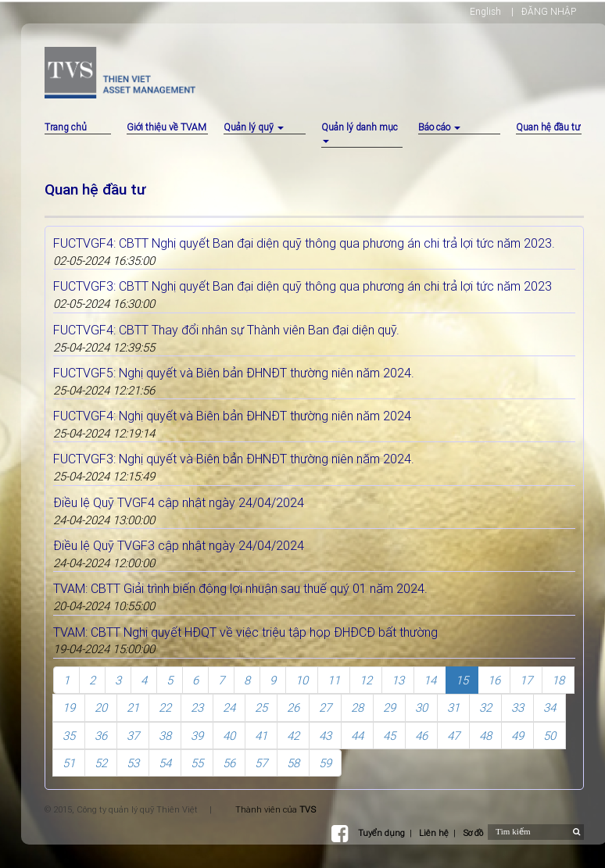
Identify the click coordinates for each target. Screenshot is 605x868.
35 (69, 736)
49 (517, 736)
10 (302, 680)
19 (69, 707)
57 (261, 763)
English (485, 11)
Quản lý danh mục (360, 132)
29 (389, 707)
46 (421, 736)
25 (261, 707)
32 (485, 707)
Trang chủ (66, 127)
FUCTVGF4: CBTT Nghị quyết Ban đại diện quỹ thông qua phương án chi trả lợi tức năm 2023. (304, 243)
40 (229, 736)
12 (366, 680)
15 (462, 680)
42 (293, 736)
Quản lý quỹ (254, 127)
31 (453, 707)
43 (325, 736)
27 (325, 707)
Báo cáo (439, 127)
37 (133, 736)
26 (293, 707)
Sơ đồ (473, 833)
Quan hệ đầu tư (548, 127)
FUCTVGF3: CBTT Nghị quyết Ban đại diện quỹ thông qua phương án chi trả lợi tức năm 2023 (302, 286)
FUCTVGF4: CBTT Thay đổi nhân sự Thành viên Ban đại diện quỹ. (226, 330)
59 (325, 763)
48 (485, 736)
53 (133, 763)
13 (398, 680)
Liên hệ (434, 833)
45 (389, 736)
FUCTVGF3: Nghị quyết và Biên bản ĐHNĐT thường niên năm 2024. (234, 459)
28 (357, 707)
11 (334, 680)
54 (165, 763)
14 (430, 680)
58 (293, 763)
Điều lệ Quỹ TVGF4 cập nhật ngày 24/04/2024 (179, 502)
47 (453, 736)
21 (133, 707)
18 (558, 680)
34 (550, 707)
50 (550, 736)
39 (197, 736)
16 (494, 680)
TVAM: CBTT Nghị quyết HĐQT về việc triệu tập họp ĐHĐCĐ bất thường (245, 632)
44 (357, 736)
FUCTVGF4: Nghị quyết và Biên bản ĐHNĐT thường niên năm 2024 (232, 416)
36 (101, 736)
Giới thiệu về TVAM (166, 127)
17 (526, 680)
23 (197, 707)
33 (517, 707)
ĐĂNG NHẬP (549, 11)
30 (421, 707)
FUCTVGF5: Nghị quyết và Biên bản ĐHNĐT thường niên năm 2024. (234, 373)
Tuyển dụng (381, 833)
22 (165, 707)
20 (101, 707)
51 (69, 763)
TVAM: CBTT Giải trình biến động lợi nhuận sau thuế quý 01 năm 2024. (240, 588)
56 (229, 763)
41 (261, 736)
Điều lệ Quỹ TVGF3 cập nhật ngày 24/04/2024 (179, 545)
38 (165, 736)
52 (101, 763)
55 (197, 763)
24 (229, 707)
